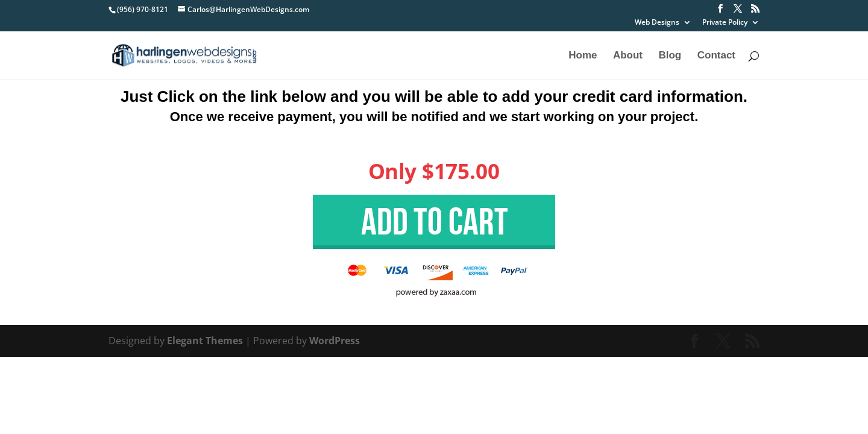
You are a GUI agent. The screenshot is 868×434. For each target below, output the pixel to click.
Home (583, 56)
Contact (716, 56)
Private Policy (725, 23)
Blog (670, 56)
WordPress (335, 341)
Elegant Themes (205, 341)
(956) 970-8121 (143, 9)
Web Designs (657, 23)
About (628, 56)
